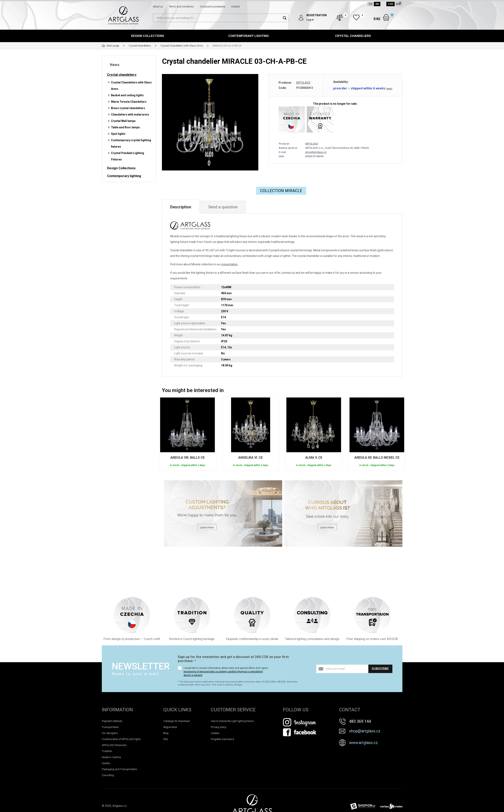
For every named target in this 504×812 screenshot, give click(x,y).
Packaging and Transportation (119, 769)
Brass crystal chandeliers (128, 108)
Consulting (108, 775)
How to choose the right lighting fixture (232, 721)
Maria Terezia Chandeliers (129, 102)
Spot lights (118, 134)
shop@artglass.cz (316, 152)
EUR (398, 4)
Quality (106, 763)
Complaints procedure (212, 7)
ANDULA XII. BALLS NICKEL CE (377, 458)
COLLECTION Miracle (281, 191)
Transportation (110, 727)
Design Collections (148, 36)
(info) (389, 89)
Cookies (215, 733)
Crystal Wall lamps (123, 121)
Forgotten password (222, 739)
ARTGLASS (303, 83)
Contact (235, 7)
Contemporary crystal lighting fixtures (131, 143)
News (115, 65)
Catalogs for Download (176, 721)
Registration (170, 727)
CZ (371, 4)
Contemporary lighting (248, 36)
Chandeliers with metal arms (130, 115)
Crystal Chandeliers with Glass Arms (131, 86)
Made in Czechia (111, 757)
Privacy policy (219, 727)
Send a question (223, 207)
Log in (310, 20)
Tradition (107, 751)
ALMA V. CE (314, 458)
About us (158, 7)
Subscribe (380, 669)
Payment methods (112, 721)
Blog (166, 733)
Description (181, 207)
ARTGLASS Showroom (114, 745)
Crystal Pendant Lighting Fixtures (128, 156)
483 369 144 (360, 721)
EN (377, 4)
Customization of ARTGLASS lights (121, 739)
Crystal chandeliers (353, 36)
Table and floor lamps (125, 127)
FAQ (166, 739)
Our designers (110, 733)
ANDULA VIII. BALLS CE (187, 458)
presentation (230, 264)
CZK (390, 4)
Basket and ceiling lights (127, 95)
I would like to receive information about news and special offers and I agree (226, 672)
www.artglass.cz (364, 743)
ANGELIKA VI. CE (250, 458)
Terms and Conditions (181, 7)
